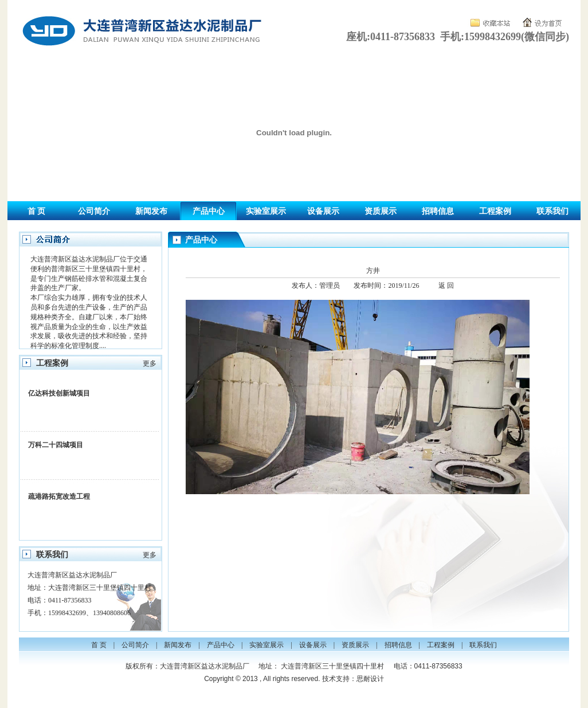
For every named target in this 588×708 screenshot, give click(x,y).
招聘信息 (438, 211)
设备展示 (323, 211)
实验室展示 (266, 211)
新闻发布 (151, 211)
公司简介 (94, 211)
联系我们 (552, 211)
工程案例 (495, 211)
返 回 (446, 285)
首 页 (37, 211)
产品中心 (209, 211)
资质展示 (381, 211)
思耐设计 (370, 679)
